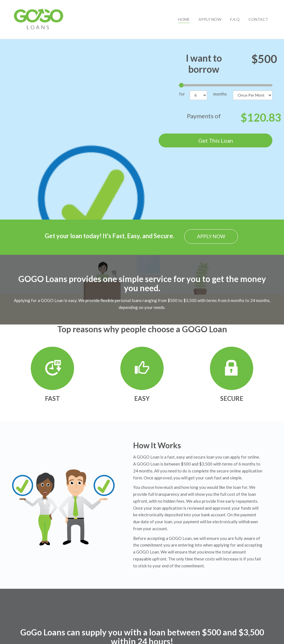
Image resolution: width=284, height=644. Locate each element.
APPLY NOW (210, 19)
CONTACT (258, 19)
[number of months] (198, 95)
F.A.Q (235, 19)
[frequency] (253, 95)
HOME (184, 19)
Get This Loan (216, 140)
